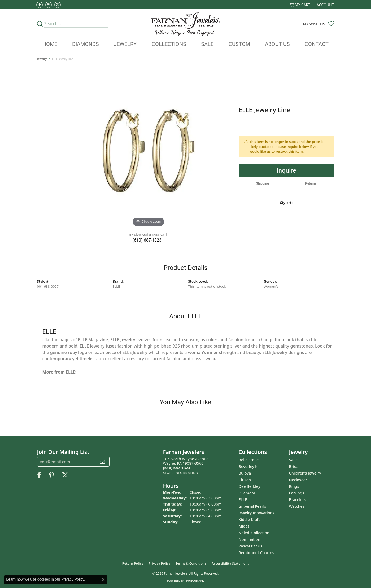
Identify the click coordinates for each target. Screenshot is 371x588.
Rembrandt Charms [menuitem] (256, 553)
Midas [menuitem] (244, 526)
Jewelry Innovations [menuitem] (257, 513)
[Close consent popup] (103, 580)
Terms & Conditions (191, 563)
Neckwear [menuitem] (298, 480)
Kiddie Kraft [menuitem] (249, 519)
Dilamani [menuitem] (247, 493)
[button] (300, 5)
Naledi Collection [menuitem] (254, 533)
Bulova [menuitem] (245, 473)
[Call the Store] (177, 468)
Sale (207, 44)
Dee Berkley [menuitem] (250, 486)
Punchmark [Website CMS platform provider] (195, 581)
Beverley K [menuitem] (248, 466)
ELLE (116, 286)
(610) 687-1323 (147, 240)
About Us (277, 44)
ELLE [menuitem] (243, 500)
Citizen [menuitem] (245, 480)
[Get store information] (181, 473)
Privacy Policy (159, 563)
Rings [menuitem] (294, 486)
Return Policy (133, 563)
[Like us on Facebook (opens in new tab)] (40, 5)
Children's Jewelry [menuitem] (305, 473)
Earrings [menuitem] (297, 493)
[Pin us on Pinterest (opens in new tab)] (49, 5)
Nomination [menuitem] (250, 539)
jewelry (42, 59)
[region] (149, 148)
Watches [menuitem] (297, 506)
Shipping (263, 183)
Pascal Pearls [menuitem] (250, 546)
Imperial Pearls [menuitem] (252, 506)
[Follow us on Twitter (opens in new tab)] (58, 5)
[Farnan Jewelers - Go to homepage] (185, 24)
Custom (239, 44)
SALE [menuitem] (293, 460)
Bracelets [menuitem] (297, 500)
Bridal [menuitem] (294, 466)
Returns (311, 183)
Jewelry (125, 44)
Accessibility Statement (230, 563)
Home (50, 44)
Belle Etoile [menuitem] (249, 460)
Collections (169, 44)
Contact (317, 44)
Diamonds (86, 44)
